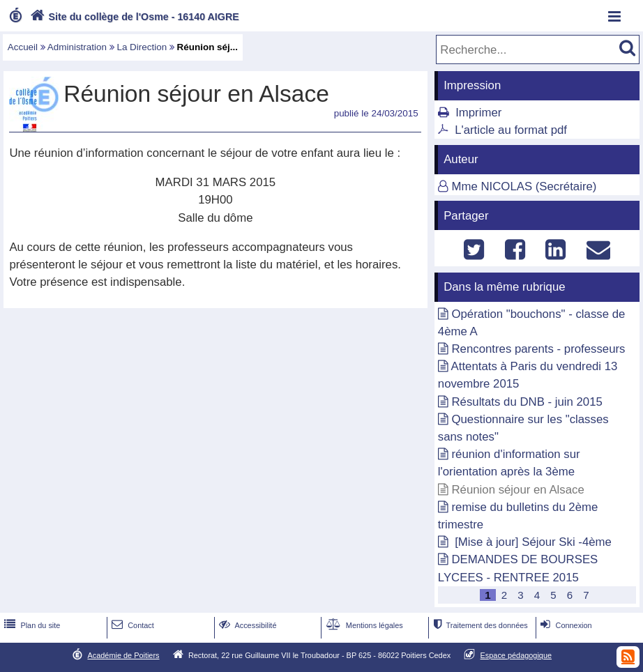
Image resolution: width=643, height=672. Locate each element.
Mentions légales (363, 625)
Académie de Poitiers (123, 655)
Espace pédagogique (516, 655)
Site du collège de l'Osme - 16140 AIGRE (133, 17)
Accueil (23, 47)
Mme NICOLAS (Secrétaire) (524, 186)
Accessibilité (247, 625)
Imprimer (478, 113)
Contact (131, 625)
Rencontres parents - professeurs (538, 349)
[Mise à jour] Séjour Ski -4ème (531, 542)
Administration (77, 47)
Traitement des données (479, 625)
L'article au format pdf (511, 130)
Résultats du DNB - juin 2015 (527, 402)
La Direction (142, 47)
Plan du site (31, 625)
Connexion (565, 625)
